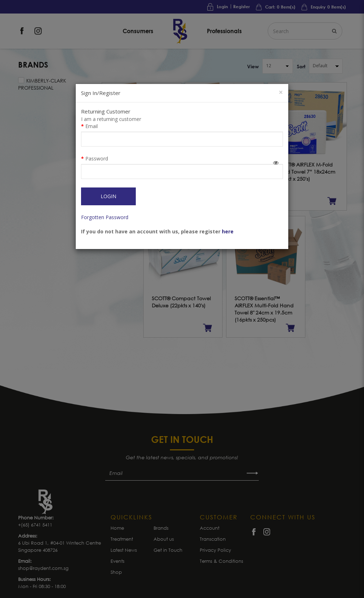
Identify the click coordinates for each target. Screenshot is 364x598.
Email (92, 126)
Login (108, 196)
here (228, 231)
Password (97, 158)
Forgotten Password (105, 217)
